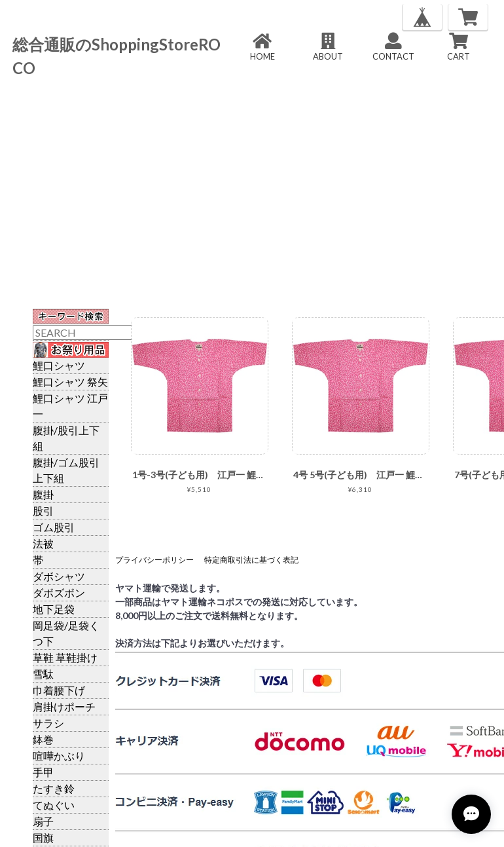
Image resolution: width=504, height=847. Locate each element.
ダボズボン (59, 593)
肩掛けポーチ (64, 706)
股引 (43, 511)
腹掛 (43, 494)
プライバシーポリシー (154, 560)
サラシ (48, 723)
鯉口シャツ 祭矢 (70, 382)
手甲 (43, 772)
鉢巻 (43, 739)
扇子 (43, 821)
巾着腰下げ (59, 690)
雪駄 (43, 674)
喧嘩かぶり (59, 756)
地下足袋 (54, 609)
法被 (43, 543)
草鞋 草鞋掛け (65, 657)
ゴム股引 (54, 527)
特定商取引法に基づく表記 (251, 560)
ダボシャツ (59, 576)
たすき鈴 (54, 788)
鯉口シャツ (59, 365)
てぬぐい (54, 805)
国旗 (43, 838)
